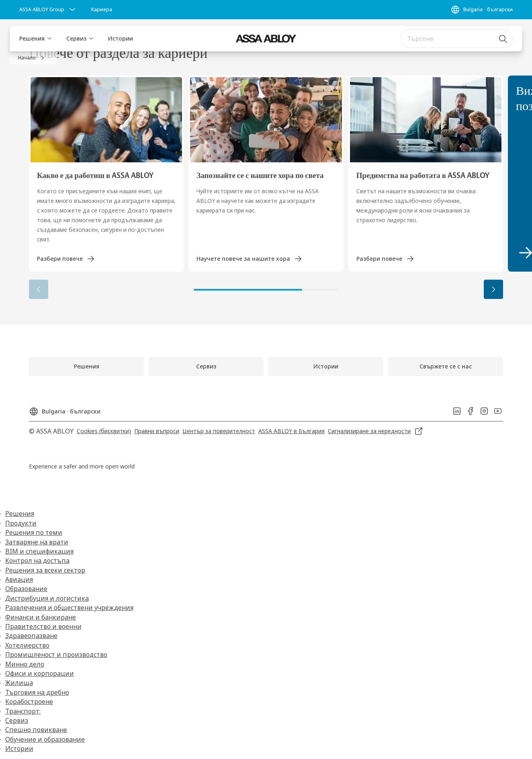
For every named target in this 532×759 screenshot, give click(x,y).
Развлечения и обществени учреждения (69, 608)
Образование (26, 589)
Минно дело (25, 664)
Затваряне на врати (37, 542)
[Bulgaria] (482, 10)
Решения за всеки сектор (45, 570)
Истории (121, 38)
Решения (32, 38)
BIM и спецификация (39, 551)
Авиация (19, 579)
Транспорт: (23, 711)
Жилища (19, 683)
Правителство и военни (43, 626)
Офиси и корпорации (40, 673)
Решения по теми (34, 532)
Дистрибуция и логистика (47, 598)
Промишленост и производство (56, 655)
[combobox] (456, 39)
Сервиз (76, 38)
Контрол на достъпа (37, 561)
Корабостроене (29, 702)
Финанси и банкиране (41, 617)
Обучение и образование (45, 739)
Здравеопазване (31, 636)
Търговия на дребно (37, 692)
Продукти (21, 523)
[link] (102, 10)
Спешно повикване (36, 730)
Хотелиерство (27, 645)
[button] (49, 39)
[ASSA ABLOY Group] (48, 10)
